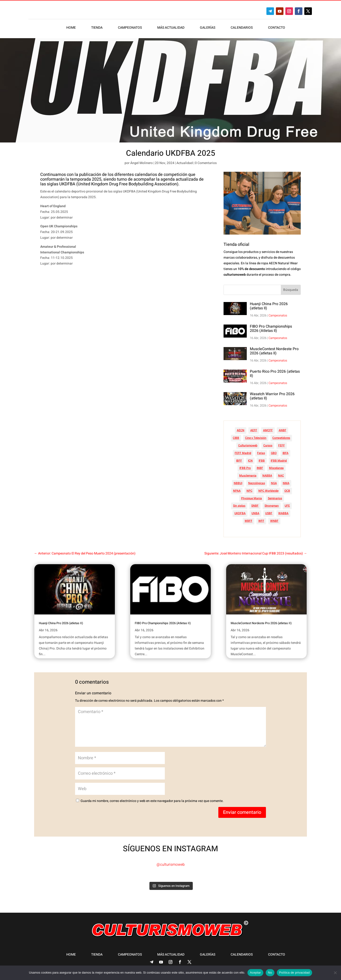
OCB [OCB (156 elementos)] (287, 491)
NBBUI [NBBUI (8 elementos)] (238, 483)
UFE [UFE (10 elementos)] (287, 506)
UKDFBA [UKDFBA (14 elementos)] (240, 513)
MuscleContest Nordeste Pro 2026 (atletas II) (274, 351)
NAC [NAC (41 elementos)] (281, 476)
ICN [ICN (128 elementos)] (250, 461)
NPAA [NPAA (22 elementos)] (237, 491)
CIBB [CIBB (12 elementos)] (236, 438)
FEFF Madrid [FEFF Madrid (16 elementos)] (243, 453)
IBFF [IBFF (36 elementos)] (239, 461)
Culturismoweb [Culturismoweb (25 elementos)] (248, 445)
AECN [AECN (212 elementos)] (241, 430)
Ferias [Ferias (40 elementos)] (261, 453)
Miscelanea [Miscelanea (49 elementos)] (276, 468)
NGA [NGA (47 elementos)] (274, 483)
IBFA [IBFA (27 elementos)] (285, 453)
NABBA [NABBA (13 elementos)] (267, 476)
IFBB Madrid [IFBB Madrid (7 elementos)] (279, 461)
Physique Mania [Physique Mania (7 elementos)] (251, 498)
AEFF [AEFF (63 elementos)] (254, 430)
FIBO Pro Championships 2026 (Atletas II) (271, 329)
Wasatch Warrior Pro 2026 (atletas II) (272, 396)
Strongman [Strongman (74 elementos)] (272, 506)
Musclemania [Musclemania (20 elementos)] (248, 476)
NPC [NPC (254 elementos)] (249, 491)
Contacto (277, 28)
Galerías (208, 28)
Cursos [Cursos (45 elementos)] (268, 445)
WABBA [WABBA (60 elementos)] (283, 513)
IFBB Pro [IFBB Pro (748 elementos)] (245, 468)
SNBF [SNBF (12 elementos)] (255, 506)
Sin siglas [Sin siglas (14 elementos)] (239, 506)
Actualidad (185, 163)
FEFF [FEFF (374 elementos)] (282, 445)
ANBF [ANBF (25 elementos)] (283, 430)
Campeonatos (130, 28)
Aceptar (255, 973)
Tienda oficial (236, 245)
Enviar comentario (242, 812)
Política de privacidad (294, 973)
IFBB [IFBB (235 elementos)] (262, 461)
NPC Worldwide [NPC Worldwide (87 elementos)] (268, 491)
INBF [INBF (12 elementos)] (260, 468)
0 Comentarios (206, 163)
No (270, 973)
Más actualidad (171, 28)
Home (71, 28)
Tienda (97, 28)
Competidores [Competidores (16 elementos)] (281, 438)
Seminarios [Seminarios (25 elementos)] (275, 498)
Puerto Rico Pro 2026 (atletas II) (275, 374)
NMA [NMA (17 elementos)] (286, 483)
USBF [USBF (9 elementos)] (269, 513)
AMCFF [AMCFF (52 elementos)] (268, 430)
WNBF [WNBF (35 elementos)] (274, 521)
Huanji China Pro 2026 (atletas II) (269, 306)
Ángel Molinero (141, 163)
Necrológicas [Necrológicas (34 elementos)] (257, 483)
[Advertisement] (129, 307)
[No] (335, 973)
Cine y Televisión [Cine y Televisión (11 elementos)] (256, 438)
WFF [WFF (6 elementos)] (261, 521)
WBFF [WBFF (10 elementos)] (249, 521)
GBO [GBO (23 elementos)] (274, 453)
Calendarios (242, 28)
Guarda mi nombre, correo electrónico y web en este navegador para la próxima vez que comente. (152, 801)
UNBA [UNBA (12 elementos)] (255, 513)
